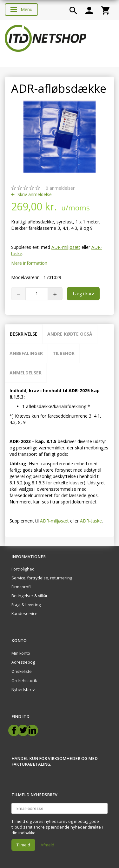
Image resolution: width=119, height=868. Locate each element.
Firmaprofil (21, 587)
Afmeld (47, 845)
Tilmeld (23, 845)
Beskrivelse (24, 334)
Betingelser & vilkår (30, 596)
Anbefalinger (26, 353)
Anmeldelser (26, 373)
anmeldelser (60, 188)
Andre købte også (70, 334)
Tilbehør (64, 353)
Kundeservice (24, 614)
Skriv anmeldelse (34, 194)
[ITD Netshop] (46, 38)
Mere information (29, 263)
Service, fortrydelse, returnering (42, 578)
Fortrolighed (23, 569)
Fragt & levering (26, 605)
